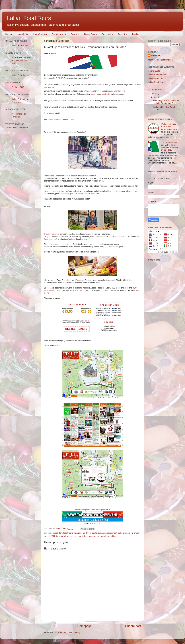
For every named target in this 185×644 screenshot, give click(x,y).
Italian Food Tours (29, 18)
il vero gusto (91, 533)
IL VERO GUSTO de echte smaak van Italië (21, 60)
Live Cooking (40, 34)
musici (93, 94)
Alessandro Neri (55, 290)
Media (135, 34)
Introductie (23, 34)
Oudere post (133, 626)
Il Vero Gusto (154, 71)
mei (156, 97)
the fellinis (112, 536)
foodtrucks (106, 94)
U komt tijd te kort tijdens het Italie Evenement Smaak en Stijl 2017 (169, 146)
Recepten (122, 34)
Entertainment (59, 34)
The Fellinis (80, 290)
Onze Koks (107, 34)
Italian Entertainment (158, 75)
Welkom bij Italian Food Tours (169, 125)
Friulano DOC (18, 87)
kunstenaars (93, 536)
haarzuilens (79, 533)
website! (58, 346)
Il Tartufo (78, 280)
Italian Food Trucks (20, 75)
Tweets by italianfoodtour (17, 128)
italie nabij (61, 536)
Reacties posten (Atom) (69, 632)
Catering (75, 34)
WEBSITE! (97, 523)
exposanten (57, 533)
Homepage (84, 626)
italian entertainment (108, 533)
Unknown (156, 56)
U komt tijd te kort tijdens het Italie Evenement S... (166, 102)
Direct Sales (90, 34)
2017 (154, 94)
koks (84, 536)
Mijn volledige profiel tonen (160, 60)
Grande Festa (119, 91)
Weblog (9, 34)
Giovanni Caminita (52, 234)
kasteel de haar (74, 536)
